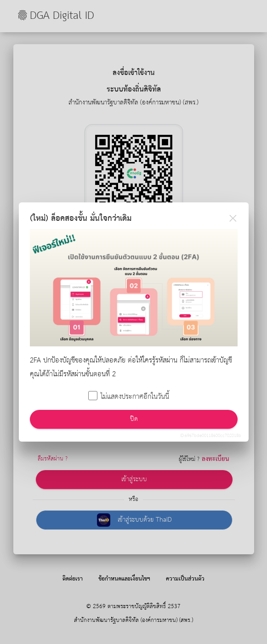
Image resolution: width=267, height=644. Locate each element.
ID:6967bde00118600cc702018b (211, 436)
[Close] (233, 218)
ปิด (133, 419)
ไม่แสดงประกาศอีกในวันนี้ (129, 397)
